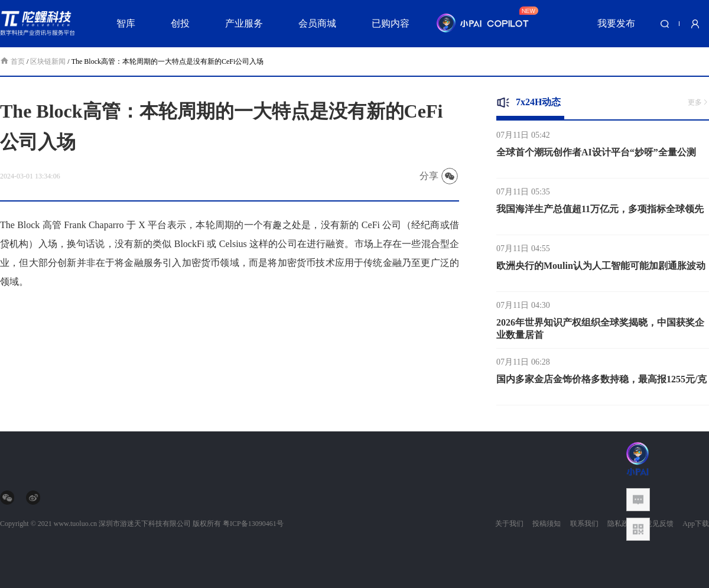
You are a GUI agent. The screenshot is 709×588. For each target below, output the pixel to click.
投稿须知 (547, 524)
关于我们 (509, 524)
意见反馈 (659, 524)
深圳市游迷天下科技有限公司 (145, 524)
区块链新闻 (48, 61)
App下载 (696, 524)
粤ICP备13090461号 (253, 524)
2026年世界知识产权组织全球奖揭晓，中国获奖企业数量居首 (600, 333)
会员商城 (317, 23)
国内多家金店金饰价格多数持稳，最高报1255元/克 (601, 383)
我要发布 (616, 23)
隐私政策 (622, 524)
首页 (13, 61)
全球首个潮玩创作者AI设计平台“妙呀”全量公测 (596, 156)
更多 (698, 102)
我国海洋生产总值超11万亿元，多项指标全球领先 (600, 213)
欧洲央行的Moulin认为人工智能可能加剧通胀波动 (601, 270)
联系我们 (584, 524)
